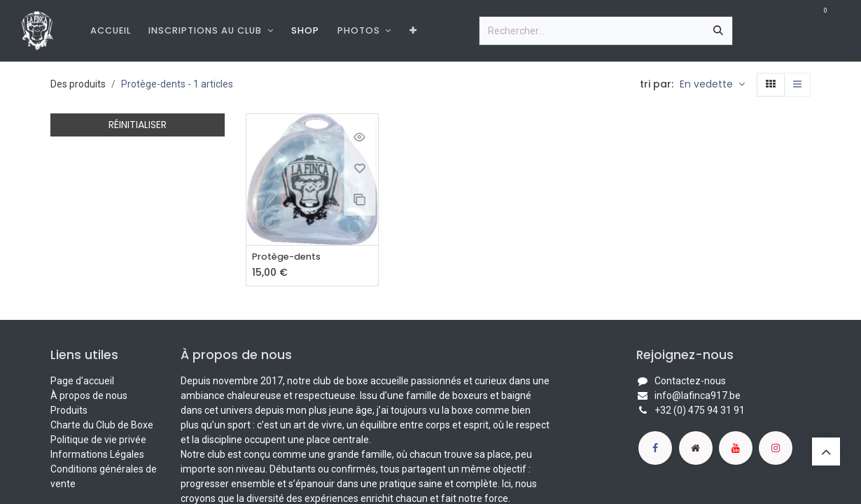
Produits (69, 411)
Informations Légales (97, 455)
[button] (712, 85)
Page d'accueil (82, 381)
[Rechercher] (718, 31)
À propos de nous (89, 396)
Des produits (78, 84)
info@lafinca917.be (698, 396)
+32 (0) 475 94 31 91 (700, 411)
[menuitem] (111, 30)
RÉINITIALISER (138, 125)
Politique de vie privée (98, 440)
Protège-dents (290, 257)
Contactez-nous (690, 381)
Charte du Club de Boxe (102, 426)
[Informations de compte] (771, 31)
